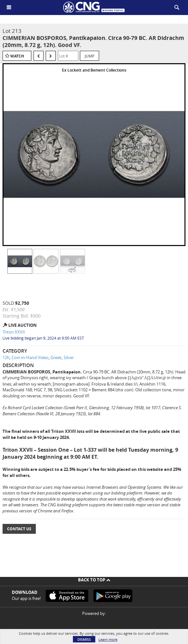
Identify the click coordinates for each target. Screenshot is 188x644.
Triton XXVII (14, 332)
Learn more (108, 639)
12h (6, 357)
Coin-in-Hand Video (30, 357)
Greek (56, 357)
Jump (90, 56)
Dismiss (84, 639)
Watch (17, 56)
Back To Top (94, 580)
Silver (69, 357)
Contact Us (19, 529)
